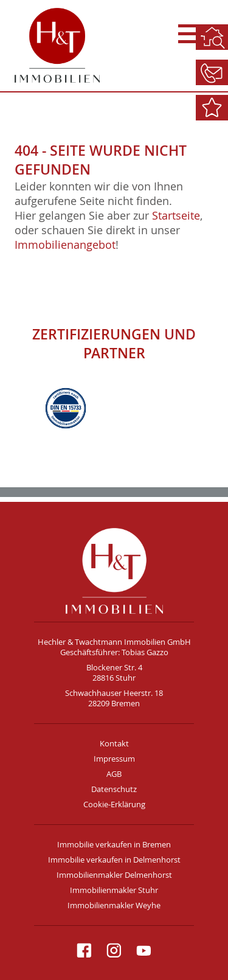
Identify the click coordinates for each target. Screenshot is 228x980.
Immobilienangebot (65, 245)
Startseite (176, 215)
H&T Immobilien (114, 571)
